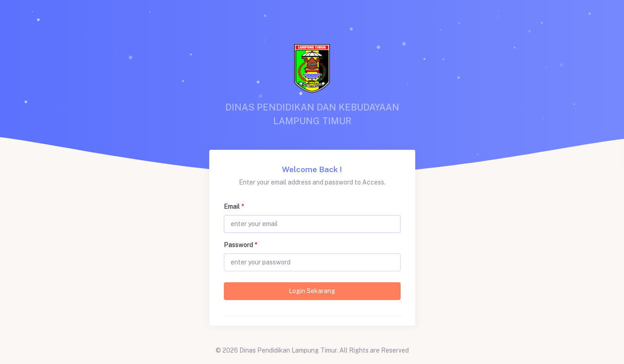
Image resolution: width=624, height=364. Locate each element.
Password (241, 245)
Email (234, 206)
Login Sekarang (312, 291)
